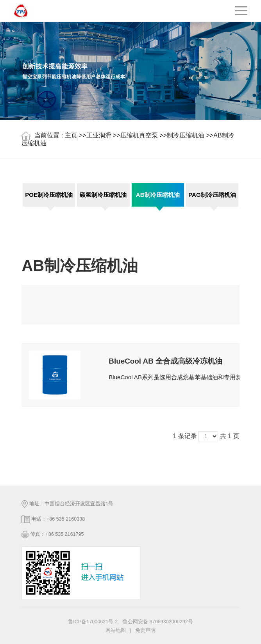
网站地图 (116, 630)
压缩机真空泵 (139, 136)
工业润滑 (99, 136)
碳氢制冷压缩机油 (103, 195)
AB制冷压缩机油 (158, 195)
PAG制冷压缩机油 (212, 195)
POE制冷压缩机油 (49, 195)
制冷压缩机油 (186, 136)
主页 (71, 136)
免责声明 (145, 630)
